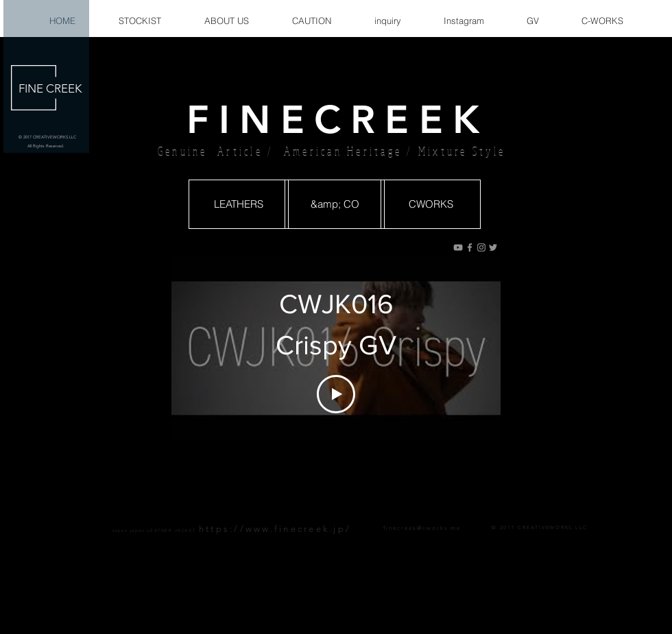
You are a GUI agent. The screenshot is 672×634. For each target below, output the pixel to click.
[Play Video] (336, 394)
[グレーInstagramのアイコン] (481, 247)
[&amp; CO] (335, 204)
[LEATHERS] (239, 204)
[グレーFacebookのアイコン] (470, 247)
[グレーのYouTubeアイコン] (458, 247)
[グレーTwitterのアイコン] (493, 247)
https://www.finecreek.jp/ (275, 529)
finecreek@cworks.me (422, 528)
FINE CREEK (50, 88)
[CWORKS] (431, 204)
